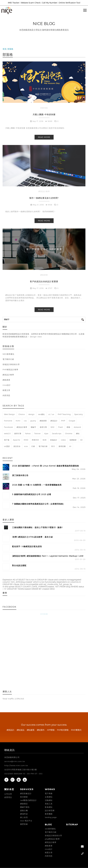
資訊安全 (17, 446)
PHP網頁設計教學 (52, 839)
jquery (33, 421)
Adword (77, 427)
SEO (53, 446)
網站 (78, 433)
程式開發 (24, 797)
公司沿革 (8, 794)
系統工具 (49, 804)
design (31, 414)
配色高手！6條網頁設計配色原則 (27, 546)
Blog (48, 824)
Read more (44, 137)
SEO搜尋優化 (50, 829)
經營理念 (8, 797)
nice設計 (49, 849)
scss (26, 446)
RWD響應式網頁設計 (28, 800)
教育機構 (49, 814)
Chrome (69, 433)
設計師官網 (50, 811)
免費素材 (73, 440)
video (63, 440)
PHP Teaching (64, 414)
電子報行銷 (43, 446)
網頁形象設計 (26, 794)
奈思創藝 (44, 614)
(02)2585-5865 (11, 774)
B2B (45, 440)
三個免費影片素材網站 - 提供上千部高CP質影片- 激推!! (37, 527)
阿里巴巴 (35, 440)
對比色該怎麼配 (19, 565)
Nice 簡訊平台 (26, 821)
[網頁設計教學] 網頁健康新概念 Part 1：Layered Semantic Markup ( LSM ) (48, 556)
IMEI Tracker (14, 3)
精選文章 (49, 853)
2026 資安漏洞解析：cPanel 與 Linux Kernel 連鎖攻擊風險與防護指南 (45, 466)
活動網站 (49, 800)
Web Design (9, 414)
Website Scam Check (31, 3)
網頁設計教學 (44, 191)
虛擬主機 (24, 811)
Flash (61, 427)
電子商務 (49, 794)
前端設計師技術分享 (53, 836)
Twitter (37, 433)
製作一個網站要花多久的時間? (44, 198)
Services (27, 789)
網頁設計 (54, 421)
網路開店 (24, 804)
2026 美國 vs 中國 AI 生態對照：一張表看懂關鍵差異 (37, 485)
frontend (8, 421)
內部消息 (44, 108)
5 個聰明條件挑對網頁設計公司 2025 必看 (32, 494)
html (18, 421)
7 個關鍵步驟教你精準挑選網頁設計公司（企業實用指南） (39, 504)
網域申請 (24, 814)
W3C (53, 427)
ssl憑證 (7, 446)
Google (72, 421)
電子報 (7, 440)
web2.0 (7, 433)
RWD (26, 440)
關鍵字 (34, 427)
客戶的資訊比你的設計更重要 (44, 281)
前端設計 (54, 440)
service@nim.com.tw (15, 761)
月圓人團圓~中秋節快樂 (44, 114)
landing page (51, 817)
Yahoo (28, 433)
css (25, 421)
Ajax (46, 433)
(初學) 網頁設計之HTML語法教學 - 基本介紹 (32, 537)
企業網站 (49, 797)
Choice (22, 414)
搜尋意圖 (62, 446)
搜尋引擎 (43, 427)
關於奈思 (9, 789)
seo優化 (41, 414)
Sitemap (72, 824)
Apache (17, 440)
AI (70, 446)
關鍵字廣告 (25, 807)
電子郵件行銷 (51, 832)
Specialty (79, 414)
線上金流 (24, 817)
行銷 (33, 446)
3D (81, 440)
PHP (63, 421)
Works (50, 789)
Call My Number (50, 3)
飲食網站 (49, 807)
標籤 (68, 427)
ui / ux (51, 414)
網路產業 (44, 275)
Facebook (9, 427)
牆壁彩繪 (24, 824)
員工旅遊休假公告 (20, 475)
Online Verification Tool (70, 3)
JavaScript (57, 433)
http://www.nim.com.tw (16, 765)
